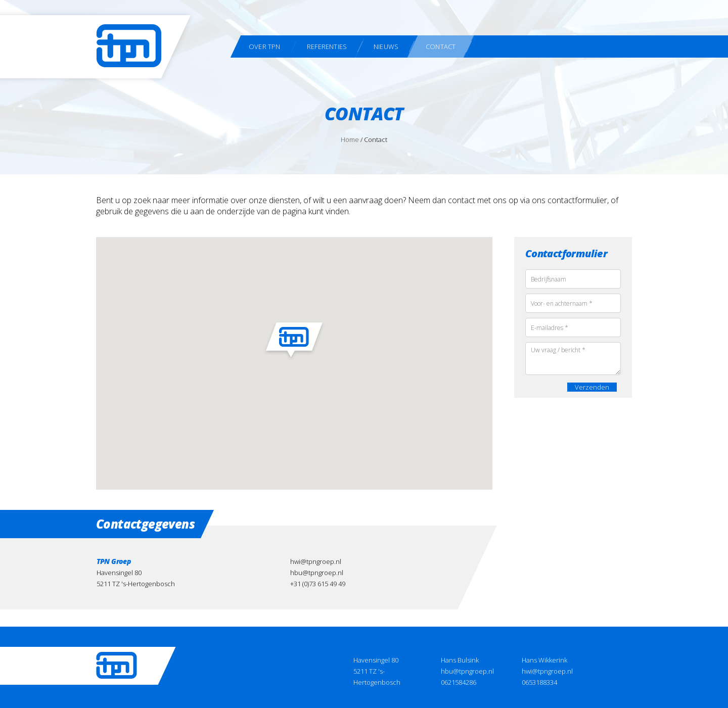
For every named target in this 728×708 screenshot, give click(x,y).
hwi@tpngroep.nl (316, 561)
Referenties (327, 46)
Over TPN (265, 46)
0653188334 (539, 682)
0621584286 (459, 682)
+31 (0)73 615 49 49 (318, 584)
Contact (441, 46)
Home (350, 139)
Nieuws (386, 46)
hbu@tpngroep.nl (317, 573)
